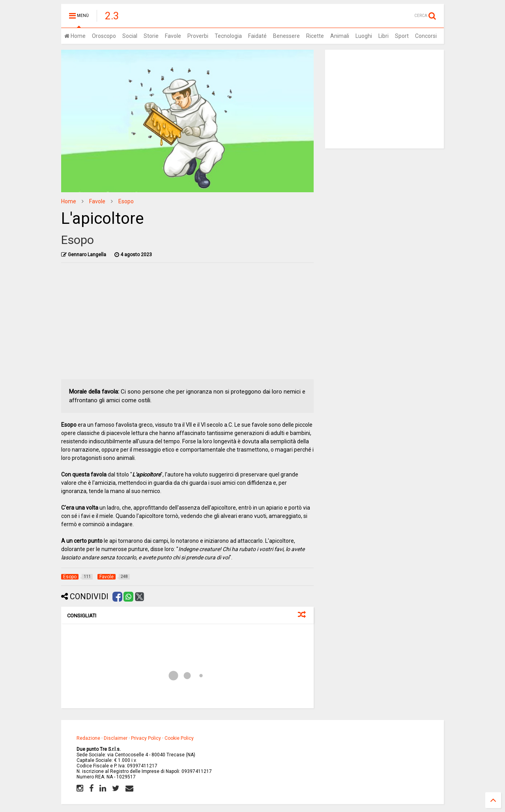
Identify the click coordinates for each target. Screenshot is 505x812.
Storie (151, 36)
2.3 (112, 16)
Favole (173, 36)
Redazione (88, 738)
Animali (340, 36)
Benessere (286, 36)
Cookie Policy (179, 738)
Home (75, 36)
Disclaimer (116, 738)
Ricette (315, 36)
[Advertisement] (188, 324)
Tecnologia (228, 36)
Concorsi (426, 36)
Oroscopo (104, 36)
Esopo (126, 201)
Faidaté (257, 36)
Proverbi (198, 36)
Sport (402, 36)
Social (130, 36)
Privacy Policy (146, 738)
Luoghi (364, 36)
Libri (383, 36)
